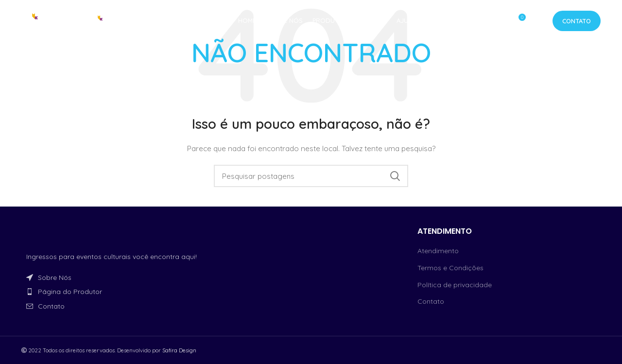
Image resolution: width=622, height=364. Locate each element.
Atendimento (438, 251)
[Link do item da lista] (113, 277)
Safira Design (179, 350)
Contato (577, 22)
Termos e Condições (450, 268)
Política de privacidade (455, 285)
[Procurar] (311, 176)
